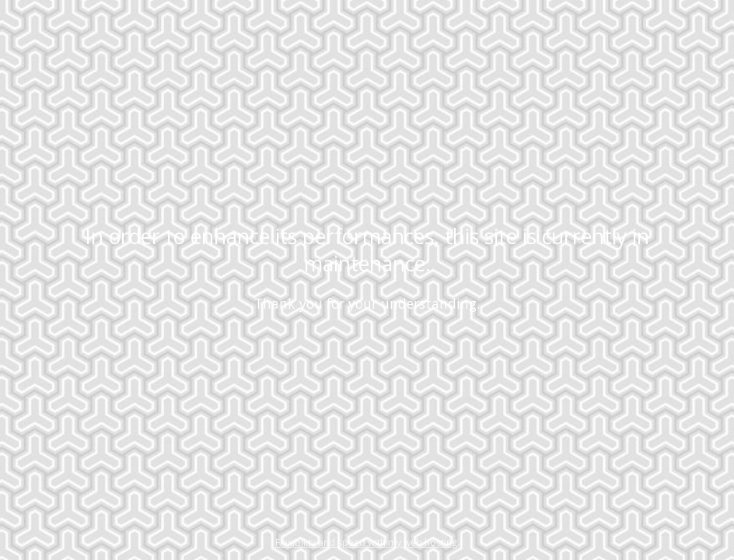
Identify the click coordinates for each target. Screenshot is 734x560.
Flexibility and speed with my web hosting (366, 542)
